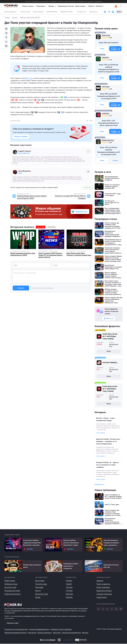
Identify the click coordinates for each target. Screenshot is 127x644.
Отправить (21, 288)
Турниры (52, 6)
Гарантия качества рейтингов (71, 633)
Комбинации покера (11, 584)
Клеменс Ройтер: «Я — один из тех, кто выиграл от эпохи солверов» (107, 465)
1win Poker (106, 87)
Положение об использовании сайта (16, 629)
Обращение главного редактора (61, 629)
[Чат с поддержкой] (113, 12)
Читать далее (101, 433)
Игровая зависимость (45, 633)
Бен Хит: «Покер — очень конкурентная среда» (105, 419)
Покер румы (42, 6)
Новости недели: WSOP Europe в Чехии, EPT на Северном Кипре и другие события (50, 255)
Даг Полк (29, 78)
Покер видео (39, 587)
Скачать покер (25, 12)
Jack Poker (69, 587)
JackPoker (105, 113)
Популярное (52, 227)
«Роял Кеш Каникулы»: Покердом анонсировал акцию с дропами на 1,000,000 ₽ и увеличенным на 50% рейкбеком (112, 543)
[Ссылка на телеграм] (109, 12)
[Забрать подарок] (116, 6)
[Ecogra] (68, 640)
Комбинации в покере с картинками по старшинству (71, 566)
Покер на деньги (38, 12)
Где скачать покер (10, 587)
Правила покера (10, 581)
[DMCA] (81, 640)
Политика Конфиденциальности (39, 629)
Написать (88, 187)
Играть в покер (29, 6)
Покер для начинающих (104, 594)
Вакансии (85, 633)
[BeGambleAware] (48, 640)
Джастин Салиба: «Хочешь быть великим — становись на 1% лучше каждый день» (108, 441)
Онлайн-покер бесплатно (13, 594)
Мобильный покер (67, 12)
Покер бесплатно (52, 12)
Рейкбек (38, 597)
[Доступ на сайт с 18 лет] (59, 640)
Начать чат (109, 318)
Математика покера (42, 594)
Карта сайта (57, 633)
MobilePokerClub (108, 140)
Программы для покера (12, 591)
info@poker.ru (99, 2)
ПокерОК (69, 584)
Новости (91, 6)
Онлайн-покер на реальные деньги (32, 566)
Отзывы (115, 161)
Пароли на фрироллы (103, 584)
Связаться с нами (13, 623)
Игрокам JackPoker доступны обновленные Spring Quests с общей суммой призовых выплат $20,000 (72, 543)
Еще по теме (41, 227)
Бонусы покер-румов (103, 587)
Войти (119, 12)
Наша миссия (32, 633)
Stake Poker (106, 35)
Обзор (102, 49)
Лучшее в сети (82, 12)
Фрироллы (100, 581)
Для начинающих (11, 12)
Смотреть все (100, 484)
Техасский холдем (41, 584)
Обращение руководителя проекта (16, 633)
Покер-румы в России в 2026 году (111, 566)
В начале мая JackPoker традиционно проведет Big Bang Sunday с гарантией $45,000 (32, 543)
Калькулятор (93, 12)
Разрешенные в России (66, 6)
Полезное (100, 6)
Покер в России (102, 597)
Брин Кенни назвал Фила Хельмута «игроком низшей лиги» (79, 254)
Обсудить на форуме (21, 136)
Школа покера (81, 6)
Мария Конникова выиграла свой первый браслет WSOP (23, 254)
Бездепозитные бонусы (104, 591)
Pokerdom (105, 57)
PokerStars (69, 597)
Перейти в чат (81, 212)
